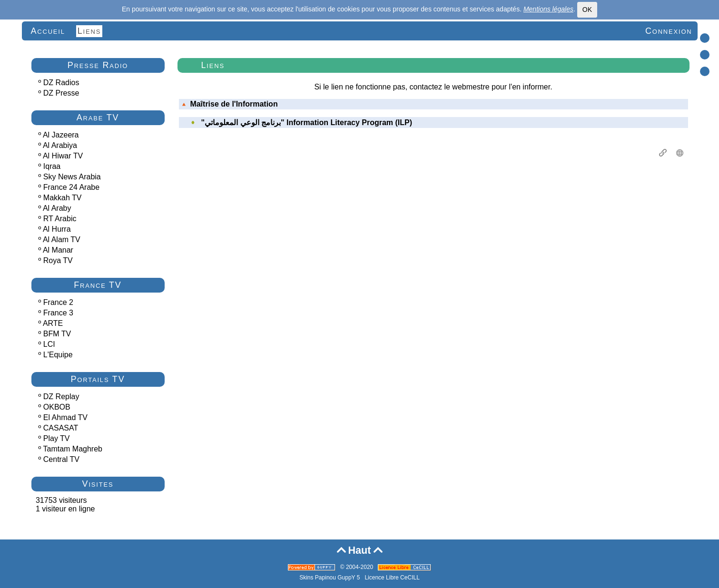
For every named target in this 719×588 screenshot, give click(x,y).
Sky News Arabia (72, 177)
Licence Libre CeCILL (392, 578)
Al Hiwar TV (63, 156)
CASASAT (61, 428)
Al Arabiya (60, 145)
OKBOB (57, 407)
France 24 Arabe (71, 187)
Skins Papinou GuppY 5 (331, 578)
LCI (49, 344)
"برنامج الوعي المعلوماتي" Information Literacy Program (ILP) (307, 122)
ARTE (53, 323)
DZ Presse (61, 93)
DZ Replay (61, 397)
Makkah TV (63, 198)
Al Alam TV (62, 240)
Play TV (57, 438)
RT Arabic (60, 219)
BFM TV (57, 334)
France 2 (58, 302)
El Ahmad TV (65, 417)
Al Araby (57, 208)
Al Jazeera (61, 135)
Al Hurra (57, 229)
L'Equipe (58, 355)
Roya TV (58, 260)
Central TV (61, 459)
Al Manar (58, 250)
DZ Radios (61, 83)
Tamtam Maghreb (73, 449)
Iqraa (52, 166)
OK (587, 10)
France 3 (58, 313)
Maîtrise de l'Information (230, 104)
